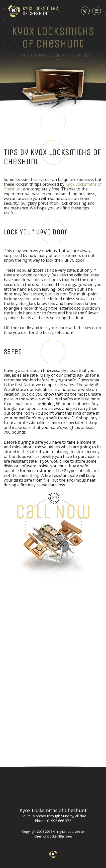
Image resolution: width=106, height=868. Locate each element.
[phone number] (85, 11)
